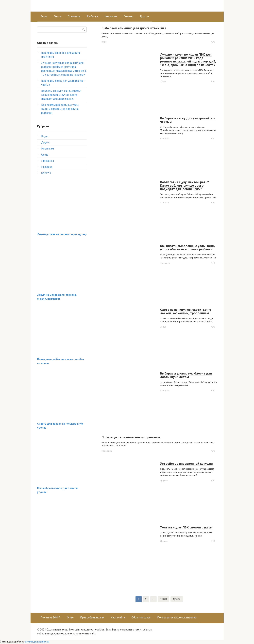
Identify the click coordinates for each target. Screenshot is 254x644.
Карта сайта (118, 618)
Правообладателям (92, 618)
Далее (177, 599)
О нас (70, 618)
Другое (144, 16)
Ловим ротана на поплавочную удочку (62, 234)
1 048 (164, 599)
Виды (44, 16)
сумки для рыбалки (37, 642)
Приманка (74, 16)
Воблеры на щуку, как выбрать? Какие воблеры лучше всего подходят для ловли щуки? (61, 95)
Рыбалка (92, 16)
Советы (128, 16)
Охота (58, 16)
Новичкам (111, 16)
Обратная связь (141, 618)
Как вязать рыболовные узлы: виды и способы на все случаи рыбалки (60, 109)
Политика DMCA (50, 618)
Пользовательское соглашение (177, 618)
